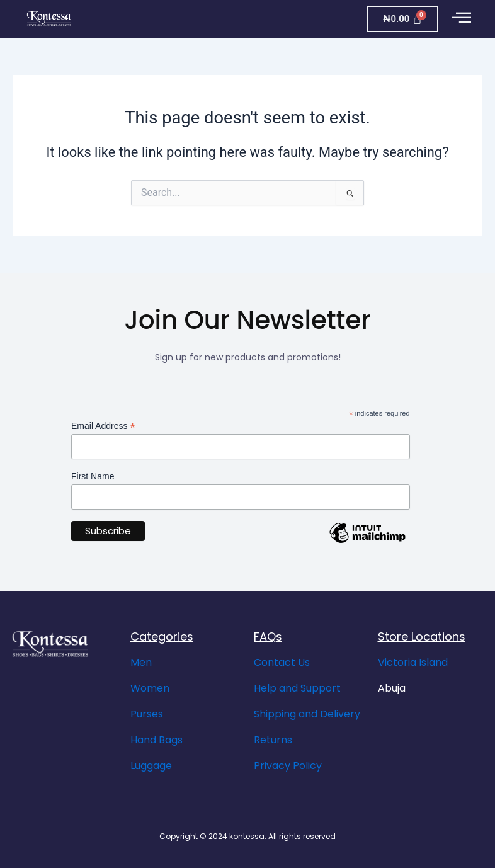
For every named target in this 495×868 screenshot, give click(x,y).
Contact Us (282, 662)
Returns (273, 740)
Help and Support (297, 688)
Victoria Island (413, 662)
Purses (147, 714)
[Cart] (402, 19)
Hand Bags (156, 740)
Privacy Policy (288, 766)
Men (141, 662)
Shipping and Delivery (307, 714)
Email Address (103, 426)
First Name (93, 476)
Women (150, 688)
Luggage (151, 766)
